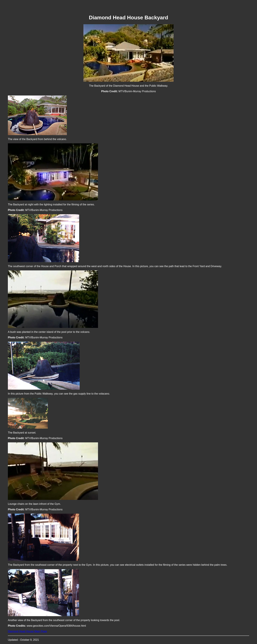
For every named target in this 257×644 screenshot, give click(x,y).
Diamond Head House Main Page (27, 631)
